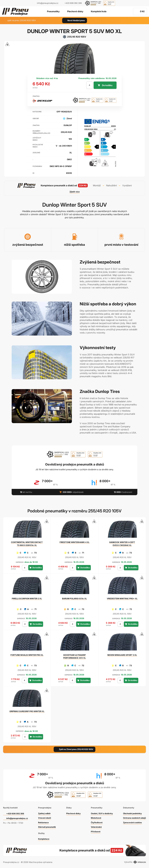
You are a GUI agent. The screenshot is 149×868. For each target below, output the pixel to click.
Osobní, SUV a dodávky (102, 813)
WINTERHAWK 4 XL (74, 542)
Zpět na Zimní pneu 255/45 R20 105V (74, 749)
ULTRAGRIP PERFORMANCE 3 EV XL (74, 656)
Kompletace (44, 838)
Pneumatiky (53, 12)
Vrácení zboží (44, 817)
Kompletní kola (99, 12)
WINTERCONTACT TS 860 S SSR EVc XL (27, 544)
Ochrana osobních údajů (134, 817)
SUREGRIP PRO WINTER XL (27, 711)
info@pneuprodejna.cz (48, 3)
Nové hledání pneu (75, 20)
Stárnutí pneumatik (47, 826)
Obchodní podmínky (132, 813)
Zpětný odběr (44, 813)
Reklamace (43, 822)
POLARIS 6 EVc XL (74, 599)
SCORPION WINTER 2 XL (27, 599)
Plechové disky (75, 12)
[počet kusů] (89, 85)
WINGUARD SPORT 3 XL (122, 655)
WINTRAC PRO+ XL (122, 599)
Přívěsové (95, 831)
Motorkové (96, 817)
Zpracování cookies (132, 822)
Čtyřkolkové (96, 822)
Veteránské (96, 826)
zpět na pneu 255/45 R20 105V (20, 20)
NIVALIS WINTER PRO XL (27, 655)
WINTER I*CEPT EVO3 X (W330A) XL (122, 544)
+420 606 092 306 (15, 813)
